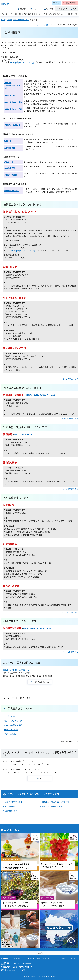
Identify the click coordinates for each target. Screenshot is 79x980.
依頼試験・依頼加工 (12, 125)
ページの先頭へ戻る (70, 379)
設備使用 (8, 141)
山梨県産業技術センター (21, 20)
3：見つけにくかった (49, 772)
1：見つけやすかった (14, 772)
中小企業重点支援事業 (13, 102)
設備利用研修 (10, 148)
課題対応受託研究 (11, 191)
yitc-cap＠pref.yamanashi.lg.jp (22, 62)
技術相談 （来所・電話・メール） (12, 85)
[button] (70, 3)
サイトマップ (18, 958)
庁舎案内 (6, 958)
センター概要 (9, 716)
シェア (39, 25)
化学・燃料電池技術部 (13, 725)
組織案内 (9, 20)
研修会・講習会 (11, 175)
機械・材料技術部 (11, 730)
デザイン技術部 (10, 734)
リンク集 (72, 958)
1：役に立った (11, 764)
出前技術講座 (10, 168)
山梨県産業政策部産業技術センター (17, 670)
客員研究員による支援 (13, 109)
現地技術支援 (10, 95)
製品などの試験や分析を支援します (24, 388)
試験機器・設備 (11, 811)
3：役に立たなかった (44, 764)
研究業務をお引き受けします (20, 621)
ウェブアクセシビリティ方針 (55, 958)
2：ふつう (26, 764)
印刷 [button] (47, 25)
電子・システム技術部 (13, 721)
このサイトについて (33, 958)
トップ (3, 20)
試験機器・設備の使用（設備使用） (56, 802)
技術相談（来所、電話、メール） (20, 212)
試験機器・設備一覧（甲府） (54, 806)
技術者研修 (9, 162)
